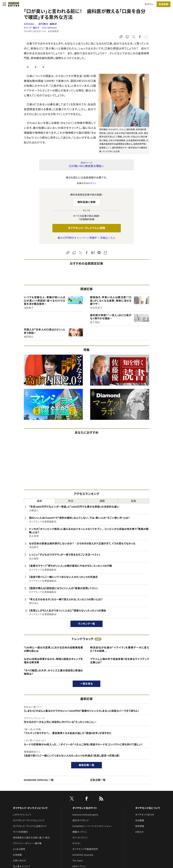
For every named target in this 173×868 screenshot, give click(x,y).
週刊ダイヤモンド (81, 820)
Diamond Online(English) (85, 815)
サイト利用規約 (20, 832)
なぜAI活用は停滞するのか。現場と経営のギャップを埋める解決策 (53, 661)
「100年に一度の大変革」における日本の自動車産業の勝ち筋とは (53, 649)
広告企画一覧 (98, 780)
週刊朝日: (48, 24)
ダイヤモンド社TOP (145, 815)
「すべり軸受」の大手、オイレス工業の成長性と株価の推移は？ (53, 672)
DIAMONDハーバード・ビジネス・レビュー (93, 826)
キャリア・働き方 (32, 28)
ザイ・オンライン (80, 838)
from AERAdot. (50, 28)
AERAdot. (30, 24)
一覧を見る (87, 684)
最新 (40, 501)
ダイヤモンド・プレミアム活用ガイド (30, 826)
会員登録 (163, 4)
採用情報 (140, 826)
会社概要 (140, 820)
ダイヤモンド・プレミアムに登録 (86, 228)
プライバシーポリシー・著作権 (27, 843)
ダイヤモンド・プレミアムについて (29, 820)
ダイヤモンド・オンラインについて (30, 808)
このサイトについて (22, 815)
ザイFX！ (77, 843)
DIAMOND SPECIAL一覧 (39, 780)
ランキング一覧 (87, 624)
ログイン (149, 4)
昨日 (71, 501)
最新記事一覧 (86, 765)
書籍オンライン (80, 832)
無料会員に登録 (87, 202)
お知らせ (139, 832)
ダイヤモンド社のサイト (85, 808)
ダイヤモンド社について (148, 808)
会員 (134, 501)
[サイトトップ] (13, 4)
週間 (102, 501)
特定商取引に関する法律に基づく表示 (31, 838)
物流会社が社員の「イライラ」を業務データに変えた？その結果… (120, 649)
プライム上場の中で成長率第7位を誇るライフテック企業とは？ (120, 661)
